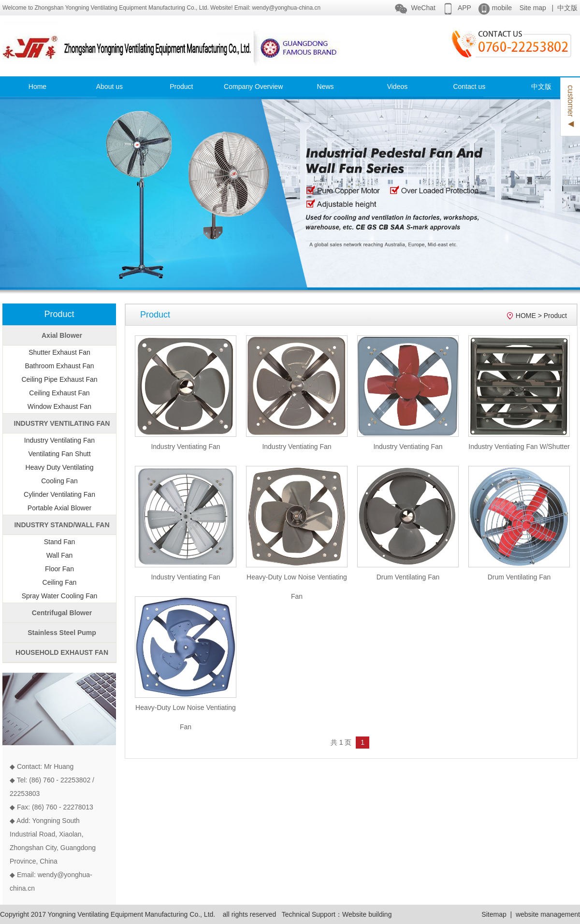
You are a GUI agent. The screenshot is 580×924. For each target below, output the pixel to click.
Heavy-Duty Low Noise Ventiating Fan (297, 587)
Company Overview (253, 87)
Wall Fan (60, 555)
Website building (367, 914)
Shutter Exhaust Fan (59, 352)
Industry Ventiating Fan (185, 447)
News (326, 87)
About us (109, 87)
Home (37, 87)
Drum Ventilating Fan (408, 577)
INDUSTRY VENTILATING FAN (62, 423)
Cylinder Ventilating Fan (59, 494)
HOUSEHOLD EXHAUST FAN (62, 652)
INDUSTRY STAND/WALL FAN (62, 525)
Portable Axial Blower (59, 508)
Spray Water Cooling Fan (60, 596)
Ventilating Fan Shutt (59, 454)
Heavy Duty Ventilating (60, 467)
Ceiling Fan (60, 582)
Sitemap (494, 914)
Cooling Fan (59, 481)
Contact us (469, 87)
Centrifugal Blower (62, 613)
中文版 (567, 8)
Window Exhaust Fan (59, 406)
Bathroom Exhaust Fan (59, 366)
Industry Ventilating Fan (59, 440)
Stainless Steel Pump (62, 633)
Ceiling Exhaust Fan (59, 393)
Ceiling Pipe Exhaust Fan (59, 379)
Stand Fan (60, 542)
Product (181, 87)
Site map (533, 8)
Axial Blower (62, 335)
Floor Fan (59, 569)
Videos (398, 87)
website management (548, 914)
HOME (526, 316)
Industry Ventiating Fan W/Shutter (519, 447)
